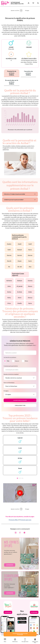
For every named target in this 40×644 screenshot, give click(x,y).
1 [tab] (17, 478)
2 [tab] (19, 478)
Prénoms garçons (26, 520)
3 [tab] (21, 478)
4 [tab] (23, 478)
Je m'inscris (10, 565)
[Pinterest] (24, 533)
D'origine (6, 391)
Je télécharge (8, 612)
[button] (5, 640)
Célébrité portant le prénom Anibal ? (14, 200)
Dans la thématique (9, 383)
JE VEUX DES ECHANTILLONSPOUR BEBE (20, 634)
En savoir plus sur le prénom (12, 82)
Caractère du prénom (28, 73)
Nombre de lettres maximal (11, 374)
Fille (8, 361)
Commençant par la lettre (11, 366)
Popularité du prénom (12, 73)
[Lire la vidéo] (20, 493)
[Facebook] (20, 533)
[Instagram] (16, 533)
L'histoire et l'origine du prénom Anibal (14, 194)
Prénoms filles (13, 520)
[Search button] (38, 3)
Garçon (17, 361)
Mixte (26, 361)
